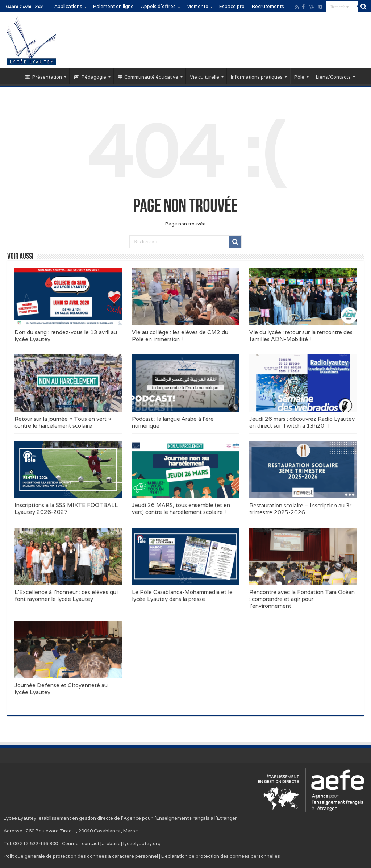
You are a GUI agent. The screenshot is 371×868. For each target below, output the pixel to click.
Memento (197, 6)
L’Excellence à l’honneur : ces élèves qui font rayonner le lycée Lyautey (66, 595)
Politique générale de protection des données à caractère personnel (81, 856)
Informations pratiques (257, 77)
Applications (68, 6)
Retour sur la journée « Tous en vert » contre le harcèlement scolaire (63, 422)
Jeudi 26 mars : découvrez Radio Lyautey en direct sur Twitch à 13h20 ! (302, 422)
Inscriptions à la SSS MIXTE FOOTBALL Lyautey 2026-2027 (66, 508)
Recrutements (268, 6)
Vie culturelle (205, 77)
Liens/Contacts (333, 77)
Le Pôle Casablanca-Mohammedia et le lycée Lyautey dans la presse (182, 595)
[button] (68, 297)
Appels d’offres (158, 6)
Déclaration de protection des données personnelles (221, 856)
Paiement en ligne (113, 6)
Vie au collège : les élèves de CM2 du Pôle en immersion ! (180, 336)
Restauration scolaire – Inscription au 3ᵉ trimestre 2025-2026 (301, 509)
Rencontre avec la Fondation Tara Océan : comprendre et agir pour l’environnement (302, 599)
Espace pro (232, 6)
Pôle (299, 77)
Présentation (43, 77)
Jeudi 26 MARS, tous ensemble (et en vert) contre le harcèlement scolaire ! (181, 508)
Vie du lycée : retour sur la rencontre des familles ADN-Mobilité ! (301, 336)
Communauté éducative (148, 77)
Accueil (11, 76)
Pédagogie (90, 77)
